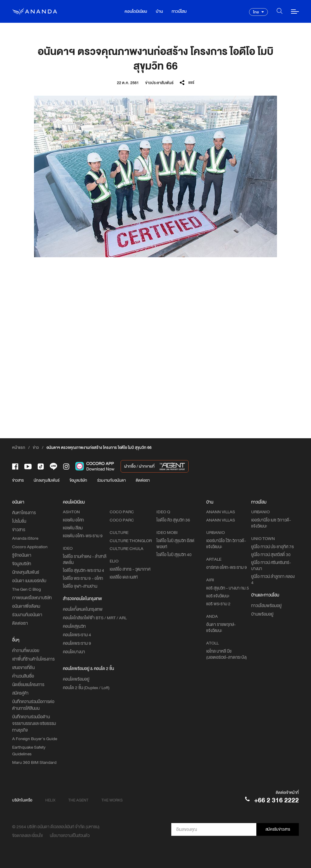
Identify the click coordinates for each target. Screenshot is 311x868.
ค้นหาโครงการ (24, 513)
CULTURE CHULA (126, 548)
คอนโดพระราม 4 (77, 635)
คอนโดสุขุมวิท (74, 626)
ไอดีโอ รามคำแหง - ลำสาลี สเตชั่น (85, 559)
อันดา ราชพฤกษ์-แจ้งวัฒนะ (221, 627)
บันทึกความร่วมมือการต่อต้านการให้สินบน (33, 705)
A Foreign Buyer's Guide (35, 739)
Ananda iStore (25, 538)
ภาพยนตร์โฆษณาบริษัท (32, 598)
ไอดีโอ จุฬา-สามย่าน (80, 586)
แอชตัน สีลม (73, 528)
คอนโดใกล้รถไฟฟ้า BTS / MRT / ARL (95, 618)
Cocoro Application (30, 547)
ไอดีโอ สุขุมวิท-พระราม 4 (84, 570)
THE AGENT (78, 800)
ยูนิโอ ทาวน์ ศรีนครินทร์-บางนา (271, 566)
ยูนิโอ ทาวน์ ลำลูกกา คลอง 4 (273, 579)
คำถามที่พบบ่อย (26, 651)
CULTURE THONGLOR (131, 541)
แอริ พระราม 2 (218, 604)
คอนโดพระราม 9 (77, 643)
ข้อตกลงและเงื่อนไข (27, 836)
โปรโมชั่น (19, 521)
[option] (155, 176)
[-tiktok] (41, 466)
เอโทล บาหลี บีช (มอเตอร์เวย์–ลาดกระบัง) (227, 654)
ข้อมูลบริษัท (78, 480)
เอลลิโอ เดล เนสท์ (124, 577)
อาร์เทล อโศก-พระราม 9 (227, 567)
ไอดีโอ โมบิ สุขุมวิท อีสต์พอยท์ (175, 544)
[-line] (53, 466)
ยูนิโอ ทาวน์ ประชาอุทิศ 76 (273, 547)
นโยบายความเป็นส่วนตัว (70, 836)
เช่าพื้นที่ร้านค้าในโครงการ (33, 659)
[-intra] (66, 466)
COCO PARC (122, 520)
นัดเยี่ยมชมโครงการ (28, 685)
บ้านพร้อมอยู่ (262, 614)
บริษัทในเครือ (22, 800)
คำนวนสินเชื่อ (23, 676)
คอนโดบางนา (74, 652)
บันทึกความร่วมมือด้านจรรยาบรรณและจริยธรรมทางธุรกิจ (34, 723)
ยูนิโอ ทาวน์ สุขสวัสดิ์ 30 (271, 555)
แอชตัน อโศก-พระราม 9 (83, 536)
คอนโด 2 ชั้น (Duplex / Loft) (86, 688)
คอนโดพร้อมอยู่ (76, 679)
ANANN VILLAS (221, 520)
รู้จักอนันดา (22, 555)
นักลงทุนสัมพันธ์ (47, 480)
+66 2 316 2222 (277, 800)
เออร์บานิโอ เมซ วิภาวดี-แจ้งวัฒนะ (271, 523)
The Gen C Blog (27, 589)
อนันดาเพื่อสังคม (26, 606)
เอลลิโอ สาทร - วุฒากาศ (130, 569)
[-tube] (28, 466)
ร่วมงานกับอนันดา (111, 480)
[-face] (15, 466)
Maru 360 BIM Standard (34, 762)
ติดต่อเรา (143, 480)
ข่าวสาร (18, 480)
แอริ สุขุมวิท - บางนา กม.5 (228, 588)
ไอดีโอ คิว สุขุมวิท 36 (173, 520)
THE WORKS (112, 800)
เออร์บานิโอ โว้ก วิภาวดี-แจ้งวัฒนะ (226, 544)
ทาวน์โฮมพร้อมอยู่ (266, 606)
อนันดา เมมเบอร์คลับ (29, 581)
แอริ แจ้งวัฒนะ (218, 596)
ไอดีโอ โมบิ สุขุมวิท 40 (174, 555)
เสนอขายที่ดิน (23, 668)
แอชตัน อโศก (73, 520)
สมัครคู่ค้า (20, 693)
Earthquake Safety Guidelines (29, 750)
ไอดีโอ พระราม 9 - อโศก (83, 578)
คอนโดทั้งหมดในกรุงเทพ (83, 609)
